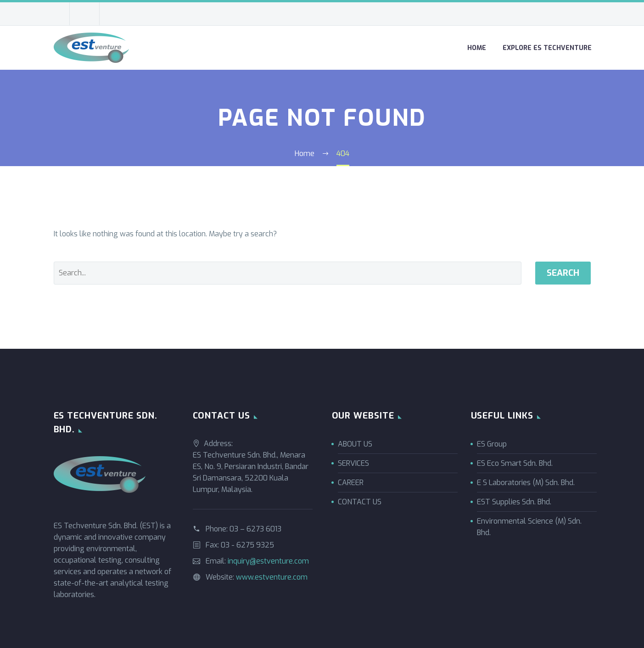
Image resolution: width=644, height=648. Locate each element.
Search (563, 273)
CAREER (351, 483)
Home (477, 48)
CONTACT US (360, 502)
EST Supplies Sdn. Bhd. (514, 502)
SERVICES (353, 463)
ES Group (492, 444)
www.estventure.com (272, 577)
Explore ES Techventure (547, 48)
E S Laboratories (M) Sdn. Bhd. (526, 483)
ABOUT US (355, 444)
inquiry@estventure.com (268, 561)
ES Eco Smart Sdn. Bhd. (515, 463)
